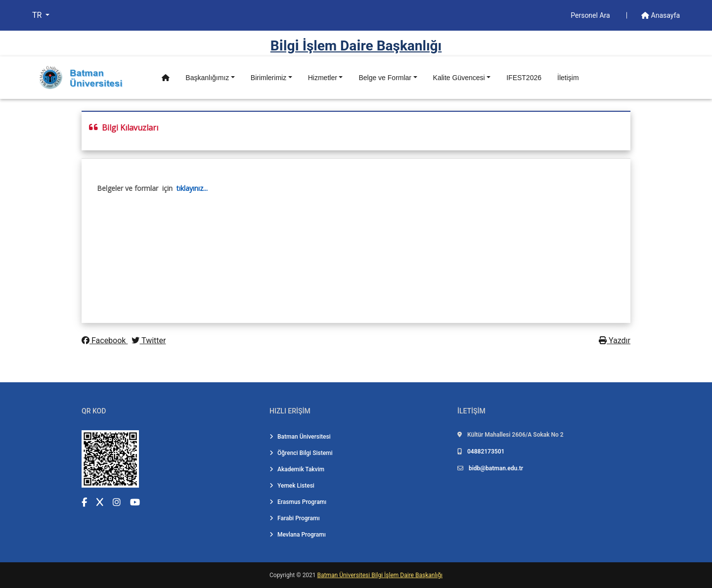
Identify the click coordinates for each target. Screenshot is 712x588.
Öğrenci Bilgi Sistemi (301, 453)
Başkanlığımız (207, 78)
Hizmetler (323, 78)
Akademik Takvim (297, 469)
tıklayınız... (192, 188)
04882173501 (486, 452)
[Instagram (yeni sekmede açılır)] (117, 502)
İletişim (568, 78)
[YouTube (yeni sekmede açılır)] (135, 502)
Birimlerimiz (268, 78)
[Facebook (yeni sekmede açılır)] (84, 502)
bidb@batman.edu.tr (496, 468)
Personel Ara (591, 15)
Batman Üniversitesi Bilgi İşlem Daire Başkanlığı (380, 575)
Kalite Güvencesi (459, 78)
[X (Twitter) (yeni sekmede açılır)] (100, 502)
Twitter (149, 340)
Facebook (105, 340)
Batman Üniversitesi (300, 437)
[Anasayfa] (166, 78)
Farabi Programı (295, 518)
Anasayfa (661, 15)
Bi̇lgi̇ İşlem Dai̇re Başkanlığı (356, 46)
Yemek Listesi (292, 486)
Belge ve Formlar (385, 78)
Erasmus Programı (298, 502)
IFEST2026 (524, 78)
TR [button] (38, 15)
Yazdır (615, 340)
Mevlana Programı (298, 535)
